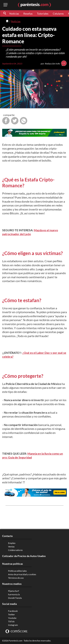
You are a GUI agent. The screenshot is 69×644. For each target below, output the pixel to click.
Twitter (11, 614)
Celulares (58, 14)
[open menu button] (6, 5)
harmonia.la (14, 594)
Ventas (11, 547)
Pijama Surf (14, 591)
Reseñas (28, 14)
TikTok (11, 621)
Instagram (13, 625)
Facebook (13, 611)
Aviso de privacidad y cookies (22, 574)
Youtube (12, 618)
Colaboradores (15, 550)
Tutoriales (43, 14)
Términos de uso (16, 578)
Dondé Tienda (15, 598)
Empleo (12, 543)
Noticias (14, 14)
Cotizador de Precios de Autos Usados (24, 556)
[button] (5, 13)
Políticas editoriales (17, 571)
